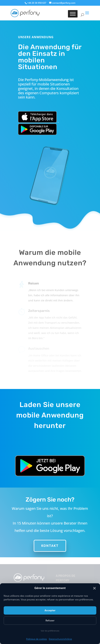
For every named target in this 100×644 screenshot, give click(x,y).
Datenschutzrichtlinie (60, 639)
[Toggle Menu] (73, 14)
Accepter (50, 610)
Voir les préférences (50, 631)
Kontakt (50, 543)
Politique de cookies (37, 639)
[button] (94, 588)
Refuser (50, 621)
